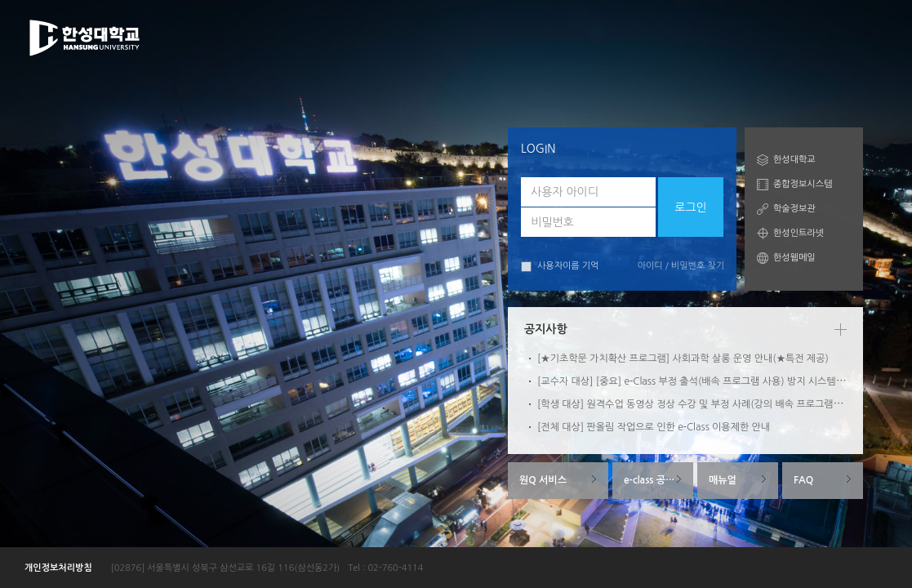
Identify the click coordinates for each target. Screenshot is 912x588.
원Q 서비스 (543, 480)
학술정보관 (794, 209)
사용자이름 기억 (560, 267)
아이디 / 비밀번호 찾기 (681, 266)
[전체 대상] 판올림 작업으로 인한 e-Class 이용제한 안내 (654, 427)
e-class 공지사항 (658, 480)
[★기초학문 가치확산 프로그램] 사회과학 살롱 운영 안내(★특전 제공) (683, 359)
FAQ (803, 480)
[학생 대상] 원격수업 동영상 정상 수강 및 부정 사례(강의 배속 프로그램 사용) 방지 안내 (719, 404)
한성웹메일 (794, 258)
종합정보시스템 (803, 184)
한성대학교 (794, 160)
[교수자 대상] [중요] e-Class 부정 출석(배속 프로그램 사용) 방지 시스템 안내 (697, 381)
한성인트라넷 (799, 233)
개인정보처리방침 (58, 568)
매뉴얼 (723, 480)
